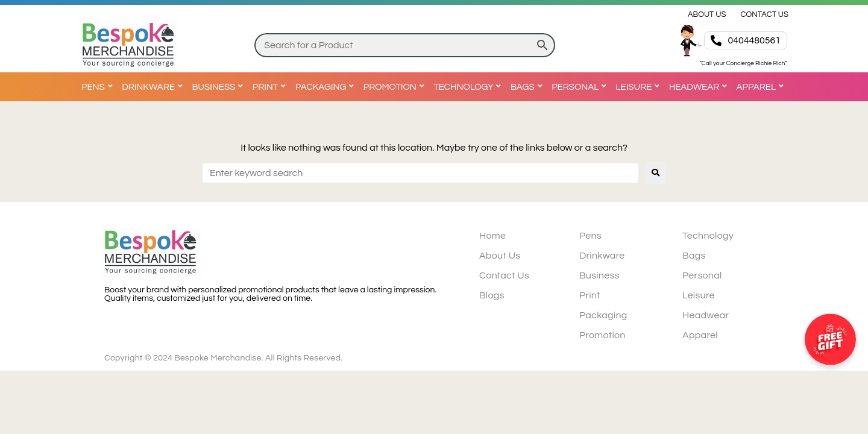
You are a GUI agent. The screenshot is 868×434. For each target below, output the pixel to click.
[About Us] (707, 14)
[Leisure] (640, 87)
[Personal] (580, 87)
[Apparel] (762, 87)
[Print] (271, 87)
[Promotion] (395, 87)
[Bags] (528, 87)
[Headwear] (700, 87)
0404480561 (754, 40)
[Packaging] (326, 87)
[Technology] (469, 87)
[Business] (219, 87)
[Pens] (99, 87)
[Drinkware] (154, 87)
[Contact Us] (764, 14)
